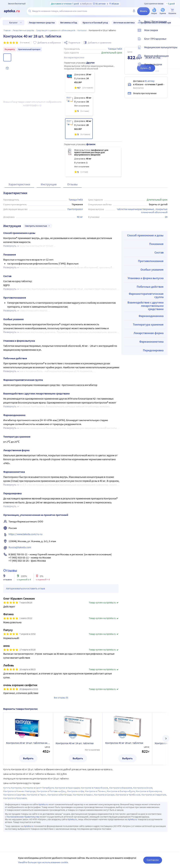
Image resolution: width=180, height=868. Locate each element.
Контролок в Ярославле (15, 798)
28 (166, 217)
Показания (156, 244)
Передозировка (153, 350)
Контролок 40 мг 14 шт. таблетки (75, 743)
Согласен (153, 860)
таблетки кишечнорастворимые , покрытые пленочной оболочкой (142, 211)
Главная (7, 30)
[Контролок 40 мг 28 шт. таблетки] (79, 129)
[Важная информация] (175, 59)
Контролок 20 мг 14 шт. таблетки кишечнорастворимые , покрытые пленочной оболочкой (28, 743)
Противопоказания (151, 261)
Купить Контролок (12, 788)
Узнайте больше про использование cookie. (43, 862)
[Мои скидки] (175, 33)
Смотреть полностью (38, 226)
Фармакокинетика (151, 342)
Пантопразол (75, 209)
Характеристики (19, 184)
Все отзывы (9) (61, 698)
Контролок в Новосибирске (94, 788)
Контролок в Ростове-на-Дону (51, 791)
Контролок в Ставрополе (154, 795)
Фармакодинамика (151, 316)
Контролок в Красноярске (149, 791)
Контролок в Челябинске (128, 795)
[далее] (166, 739)
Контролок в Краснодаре (67, 788)
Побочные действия (150, 287)
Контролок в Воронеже (121, 788)
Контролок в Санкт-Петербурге (38, 788)
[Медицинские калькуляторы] (175, 50)
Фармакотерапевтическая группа (146, 295)
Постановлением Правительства (23, 817)
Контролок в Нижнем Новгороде (19, 791)
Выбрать (28, 758)
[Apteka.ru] (14, 11)
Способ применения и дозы (145, 235)
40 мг (80, 217)
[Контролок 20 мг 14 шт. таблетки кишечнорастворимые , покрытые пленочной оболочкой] (80, 82)
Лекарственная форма (149, 333)
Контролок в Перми (36, 795)
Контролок (82, 30)
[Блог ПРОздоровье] (175, 41)
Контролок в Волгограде (60, 795)
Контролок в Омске (143, 788)
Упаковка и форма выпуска (146, 278)
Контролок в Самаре (104, 795)
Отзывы (72, 184)
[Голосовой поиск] (134, 11)
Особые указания (152, 270)
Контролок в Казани (83, 795)
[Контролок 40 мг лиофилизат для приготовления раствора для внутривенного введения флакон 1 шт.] (93, 162)
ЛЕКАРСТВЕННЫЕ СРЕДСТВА (23, 30)
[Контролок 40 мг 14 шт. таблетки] (79, 105)
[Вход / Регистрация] (175, 24)
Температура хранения (148, 324)
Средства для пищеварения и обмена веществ (56, 30)
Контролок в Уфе (76, 791)
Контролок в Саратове (14, 795)
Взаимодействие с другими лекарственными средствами (145, 306)
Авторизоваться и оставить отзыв (26, 588)
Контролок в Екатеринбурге (121, 791)
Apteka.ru (43, 804)
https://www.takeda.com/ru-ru (26, 534)
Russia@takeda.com (20, 547)
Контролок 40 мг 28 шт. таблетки (124, 743)
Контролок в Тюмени (95, 791)
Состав (159, 252)
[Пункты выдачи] (175, 67)
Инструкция (49, 184)
